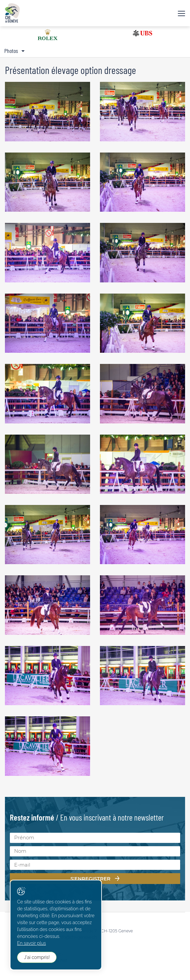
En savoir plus (32, 943)
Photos (11, 51)
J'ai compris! (37, 957)
